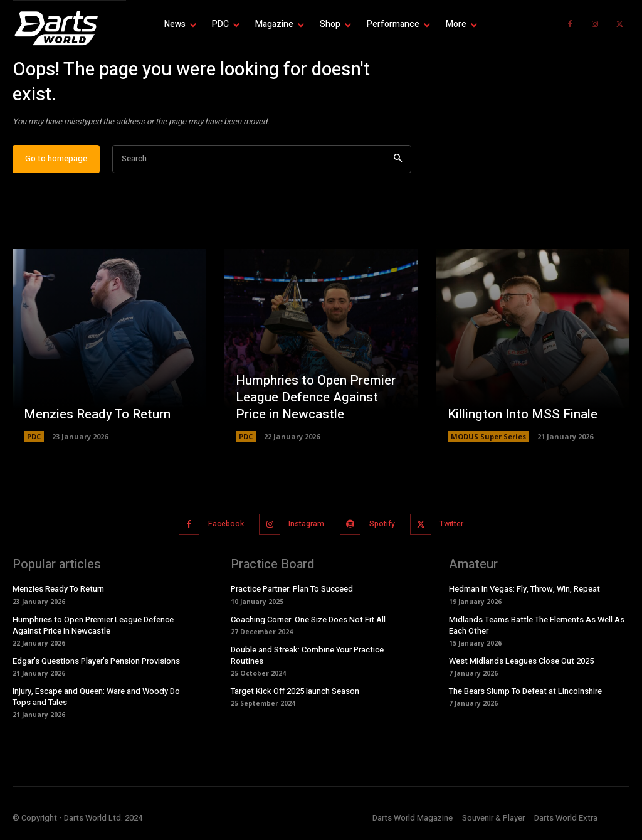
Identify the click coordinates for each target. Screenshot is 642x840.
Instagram (304, 531)
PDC (34, 444)
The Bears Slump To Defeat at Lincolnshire (525, 697)
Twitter (458, 531)
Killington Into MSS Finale (520, 423)
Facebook (219, 531)
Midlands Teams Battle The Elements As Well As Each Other (537, 631)
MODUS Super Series (488, 444)
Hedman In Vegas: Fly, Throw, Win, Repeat (524, 595)
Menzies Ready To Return (96, 423)
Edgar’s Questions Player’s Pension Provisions (96, 667)
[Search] (398, 167)
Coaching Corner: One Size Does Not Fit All (308, 625)
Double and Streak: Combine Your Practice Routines (307, 661)
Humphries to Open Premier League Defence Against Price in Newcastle (321, 406)
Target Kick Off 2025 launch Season (295, 697)
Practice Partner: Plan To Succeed (292, 595)
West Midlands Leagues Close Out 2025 (521, 667)
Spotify (383, 531)
